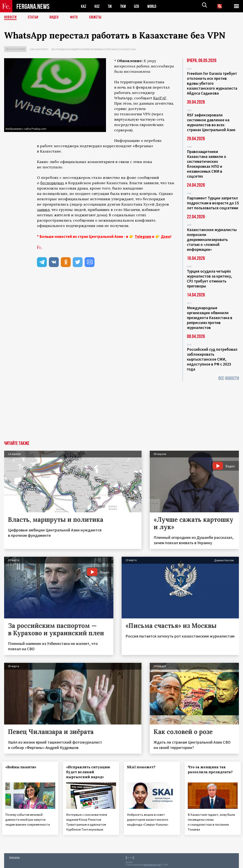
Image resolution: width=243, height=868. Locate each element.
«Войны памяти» (23, 767)
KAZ (84, 6)
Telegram (143, 236)
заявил (43, 210)
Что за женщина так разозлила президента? (212, 770)
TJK (110, 6)
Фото (76, 17)
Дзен (165, 236)
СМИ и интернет (39, 49)
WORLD (153, 6)
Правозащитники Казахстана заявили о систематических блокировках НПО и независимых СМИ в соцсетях (207, 164)
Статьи (34, 17)
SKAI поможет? (143, 767)
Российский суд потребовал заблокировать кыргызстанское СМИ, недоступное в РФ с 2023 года (212, 359)
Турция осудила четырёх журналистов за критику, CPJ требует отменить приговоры (210, 279)
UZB (138, 6)
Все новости (229, 378)
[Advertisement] (121, 410)
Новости (11, 17)
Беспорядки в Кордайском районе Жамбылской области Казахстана (94, 49)
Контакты (14, 856)
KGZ (97, 6)
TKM (124, 6)
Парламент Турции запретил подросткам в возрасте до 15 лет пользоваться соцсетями (213, 203)
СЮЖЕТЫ (98, 17)
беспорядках (52, 183)
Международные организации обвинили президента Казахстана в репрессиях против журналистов (210, 318)
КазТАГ (160, 98)
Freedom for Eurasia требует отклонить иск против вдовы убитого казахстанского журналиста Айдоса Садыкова (212, 83)
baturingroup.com (152, 864)
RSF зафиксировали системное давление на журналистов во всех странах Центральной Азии (211, 122)
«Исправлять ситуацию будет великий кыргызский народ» (90, 772)
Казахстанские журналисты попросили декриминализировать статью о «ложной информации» (212, 240)
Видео (56, 17)
